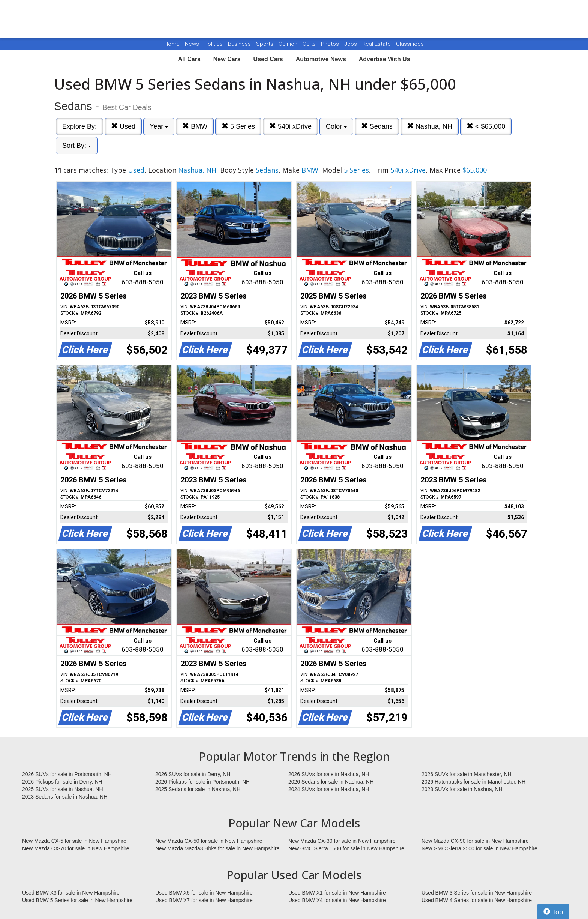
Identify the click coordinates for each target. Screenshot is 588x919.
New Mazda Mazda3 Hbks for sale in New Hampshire (217, 848)
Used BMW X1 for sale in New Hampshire (337, 893)
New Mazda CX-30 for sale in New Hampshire (342, 841)
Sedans (377, 126)
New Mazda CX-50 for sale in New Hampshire (209, 841)
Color (336, 126)
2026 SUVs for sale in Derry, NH (193, 774)
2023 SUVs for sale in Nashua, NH (462, 789)
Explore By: (79, 126)
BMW (195, 126)
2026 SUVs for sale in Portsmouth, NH (67, 774)
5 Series (238, 126)
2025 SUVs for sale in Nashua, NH (63, 789)
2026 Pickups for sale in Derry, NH (62, 782)
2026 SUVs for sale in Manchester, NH (466, 774)
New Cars (227, 59)
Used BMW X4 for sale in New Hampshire (337, 900)
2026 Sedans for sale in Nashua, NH (331, 782)
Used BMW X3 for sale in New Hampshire (71, 893)
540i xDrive (290, 126)
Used (123, 126)
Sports (265, 44)
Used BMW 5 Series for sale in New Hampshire (77, 900)
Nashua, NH (430, 126)
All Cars (189, 59)
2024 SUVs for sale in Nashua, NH (329, 789)
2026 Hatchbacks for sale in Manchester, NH (473, 782)
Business (240, 44)
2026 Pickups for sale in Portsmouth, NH (202, 782)
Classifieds (410, 44)
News (192, 44)
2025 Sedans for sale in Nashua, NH (198, 789)
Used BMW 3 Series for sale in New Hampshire (477, 893)
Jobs (351, 44)
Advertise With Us (385, 59)
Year (159, 126)
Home (172, 44)
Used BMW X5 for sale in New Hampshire (204, 893)
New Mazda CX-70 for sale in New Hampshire (76, 848)
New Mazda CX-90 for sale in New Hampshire (475, 841)
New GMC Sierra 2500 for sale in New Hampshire (479, 848)
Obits (310, 44)
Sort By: (77, 146)
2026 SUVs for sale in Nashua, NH (329, 774)
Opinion (289, 44)
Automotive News (321, 59)
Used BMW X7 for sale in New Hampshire (204, 900)
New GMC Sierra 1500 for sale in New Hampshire (346, 848)
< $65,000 (486, 126)
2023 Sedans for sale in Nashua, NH (65, 797)
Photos (331, 44)
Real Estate (377, 44)
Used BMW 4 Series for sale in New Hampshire (477, 900)
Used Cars (268, 59)
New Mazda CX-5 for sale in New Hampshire (74, 841)
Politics (214, 44)
